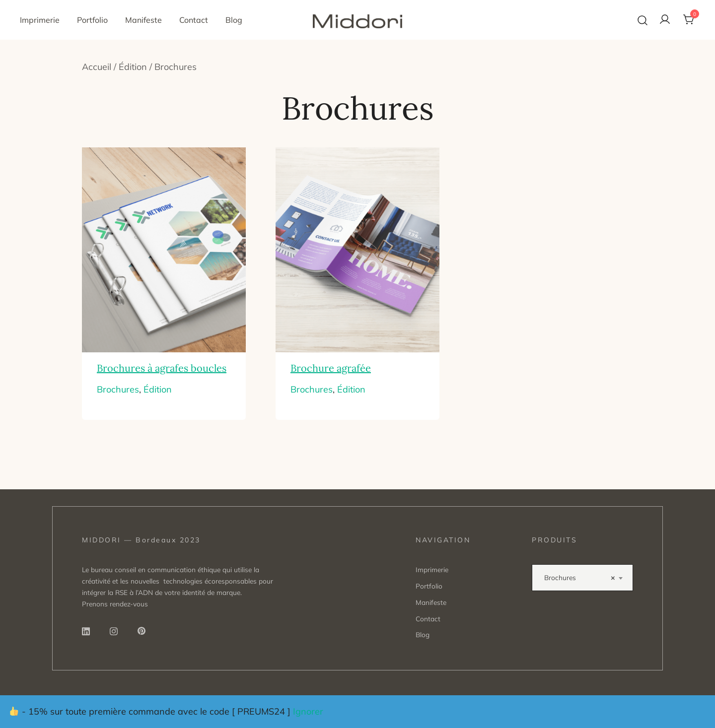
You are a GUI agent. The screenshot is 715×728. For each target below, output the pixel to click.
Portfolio (92, 20)
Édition (133, 67)
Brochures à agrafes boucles (162, 368)
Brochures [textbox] (579, 578)
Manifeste (143, 20)
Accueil (97, 67)
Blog (234, 20)
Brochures (118, 389)
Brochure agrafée (331, 368)
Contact (194, 20)
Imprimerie (40, 20)
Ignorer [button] (308, 711)
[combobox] (582, 578)
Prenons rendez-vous (115, 604)
